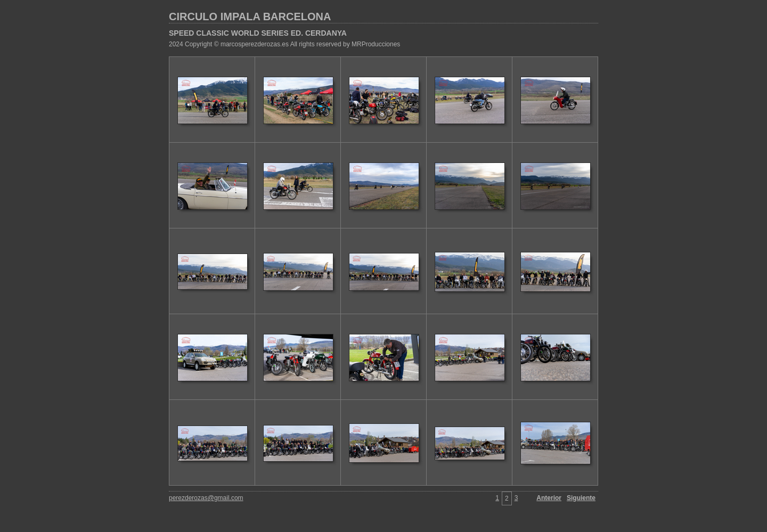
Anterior (549, 498)
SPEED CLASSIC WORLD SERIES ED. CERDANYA (258, 33)
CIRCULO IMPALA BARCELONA (250, 17)
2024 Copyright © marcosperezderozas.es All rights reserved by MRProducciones (284, 44)
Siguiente (581, 498)
